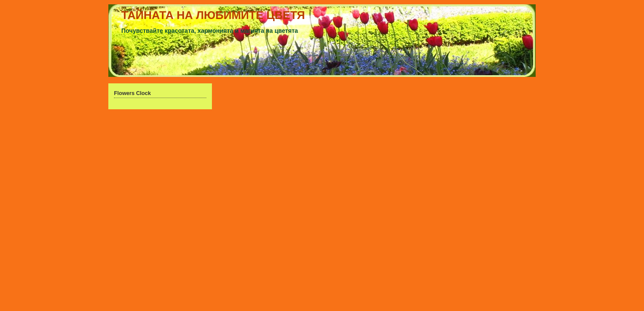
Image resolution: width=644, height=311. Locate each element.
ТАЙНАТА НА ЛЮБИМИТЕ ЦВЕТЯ (213, 15)
